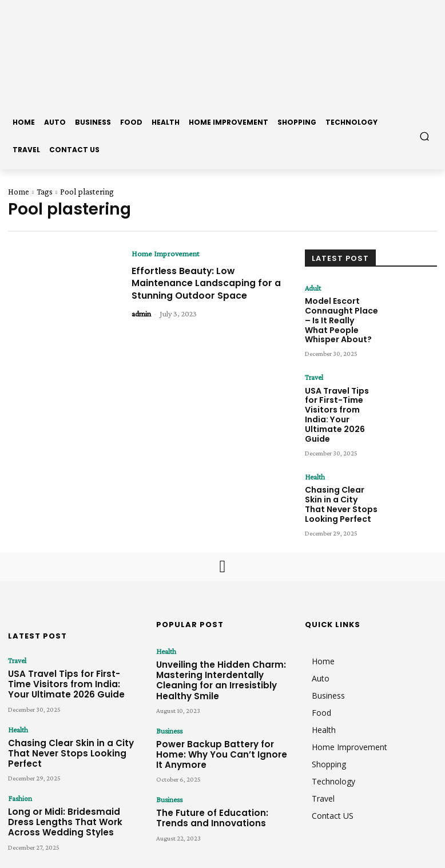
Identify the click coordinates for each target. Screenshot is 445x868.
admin (141, 326)
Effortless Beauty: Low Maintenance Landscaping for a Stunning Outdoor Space (203, 289)
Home (19, 192)
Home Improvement (165, 253)
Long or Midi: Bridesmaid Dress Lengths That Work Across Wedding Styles (73, 747)
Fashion (19, 727)
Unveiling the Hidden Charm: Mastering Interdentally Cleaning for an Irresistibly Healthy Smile (218, 622)
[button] (425, 136)
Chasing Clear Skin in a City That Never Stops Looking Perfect (340, 459)
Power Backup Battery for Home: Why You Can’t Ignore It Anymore (216, 679)
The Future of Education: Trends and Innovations (215, 733)
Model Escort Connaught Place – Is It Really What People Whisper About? (339, 314)
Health (314, 437)
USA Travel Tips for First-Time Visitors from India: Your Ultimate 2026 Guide (341, 389)
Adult (313, 288)
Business (168, 664)
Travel (314, 366)
